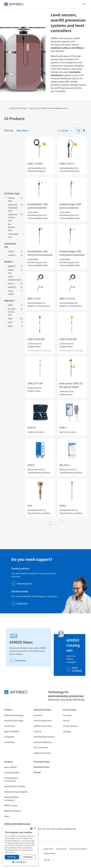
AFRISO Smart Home (43, 726)
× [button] (35, 829)
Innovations (10, 742)
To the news (20, 661)
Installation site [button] (10, 192)
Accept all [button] (12, 857)
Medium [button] (9, 208)
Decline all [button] (28, 857)
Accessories (10, 726)
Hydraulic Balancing (43, 742)
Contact (37, 772)
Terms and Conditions (78, 849)
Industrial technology (14, 715)
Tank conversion (41, 747)
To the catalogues (77, 669)
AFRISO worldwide (13, 811)
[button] (20, 862)
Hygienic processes (42, 753)
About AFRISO (10, 767)
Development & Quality (15, 786)
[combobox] (65, 131)
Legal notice (48, 849)
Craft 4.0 (37, 731)
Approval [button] (9, 247)
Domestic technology (14, 721)
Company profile (12, 773)
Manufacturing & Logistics (16, 792)
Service (66, 721)
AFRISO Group (11, 805)
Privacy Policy (61, 849)
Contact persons (24, 584)
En (50, 860)
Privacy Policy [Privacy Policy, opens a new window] (9, 852)
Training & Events (42, 762)
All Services (22, 604)
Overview (38, 715)
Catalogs (67, 731)
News (7, 816)
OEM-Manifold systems (44, 737)
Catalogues (9, 737)
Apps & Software (12, 731)
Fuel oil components (43, 721)
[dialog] (20, 846)
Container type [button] (12, 140)
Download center (42, 767)
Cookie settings (50, 853)
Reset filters (22, 131)
